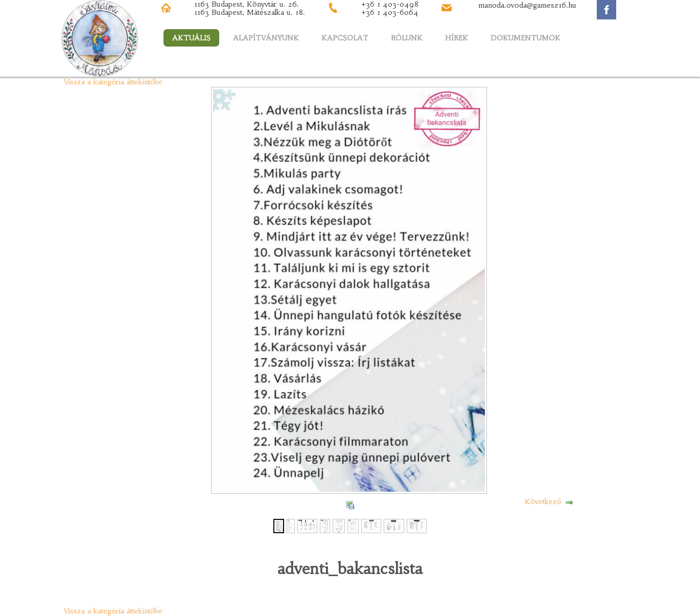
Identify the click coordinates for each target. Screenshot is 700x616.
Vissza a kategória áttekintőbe (113, 82)
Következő (543, 501)
